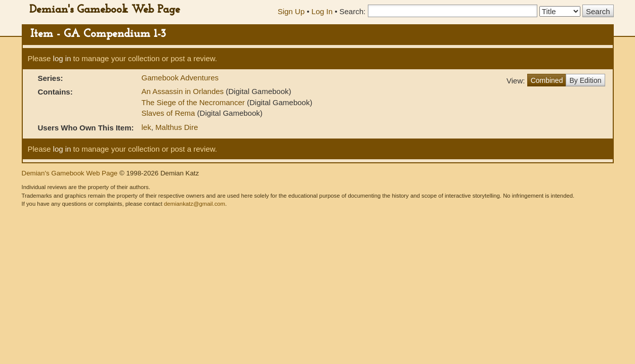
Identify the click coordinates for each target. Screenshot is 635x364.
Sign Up (291, 11)
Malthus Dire (177, 127)
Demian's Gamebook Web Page (105, 10)
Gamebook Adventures (180, 78)
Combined (547, 80)
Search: (353, 11)
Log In (322, 11)
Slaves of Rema (170, 113)
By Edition (585, 80)
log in (62, 58)
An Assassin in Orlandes (184, 91)
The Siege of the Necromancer (194, 102)
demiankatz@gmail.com (195, 204)
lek (146, 127)
